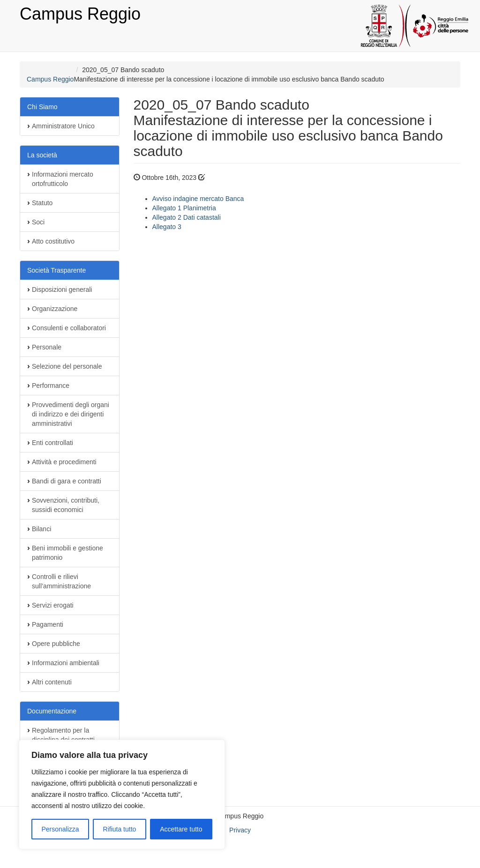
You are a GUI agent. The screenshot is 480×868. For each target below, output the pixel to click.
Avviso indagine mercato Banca (198, 199)
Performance (51, 386)
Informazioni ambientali (66, 663)
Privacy (240, 830)
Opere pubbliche (56, 644)
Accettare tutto (181, 829)
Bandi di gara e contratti (67, 481)
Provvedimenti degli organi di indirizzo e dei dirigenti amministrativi (71, 414)
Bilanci (41, 529)
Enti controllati (52, 443)
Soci (38, 222)
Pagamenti (48, 624)
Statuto (42, 203)
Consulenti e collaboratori (69, 328)
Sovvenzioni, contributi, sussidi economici (66, 505)
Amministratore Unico (63, 126)
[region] (122, 794)
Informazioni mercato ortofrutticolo (63, 179)
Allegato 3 (167, 227)
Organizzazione (55, 309)
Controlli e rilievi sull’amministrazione (61, 581)
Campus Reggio (80, 14)
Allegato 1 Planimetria (184, 208)
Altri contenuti (52, 682)
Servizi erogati (53, 605)
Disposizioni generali (62, 289)
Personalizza (60, 829)
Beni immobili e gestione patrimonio (67, 553)
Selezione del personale (67, 366)
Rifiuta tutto (120, 829)
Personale (47, 347)
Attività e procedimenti (64, 462)
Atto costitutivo (53, 241)
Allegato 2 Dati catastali (187, 217)
